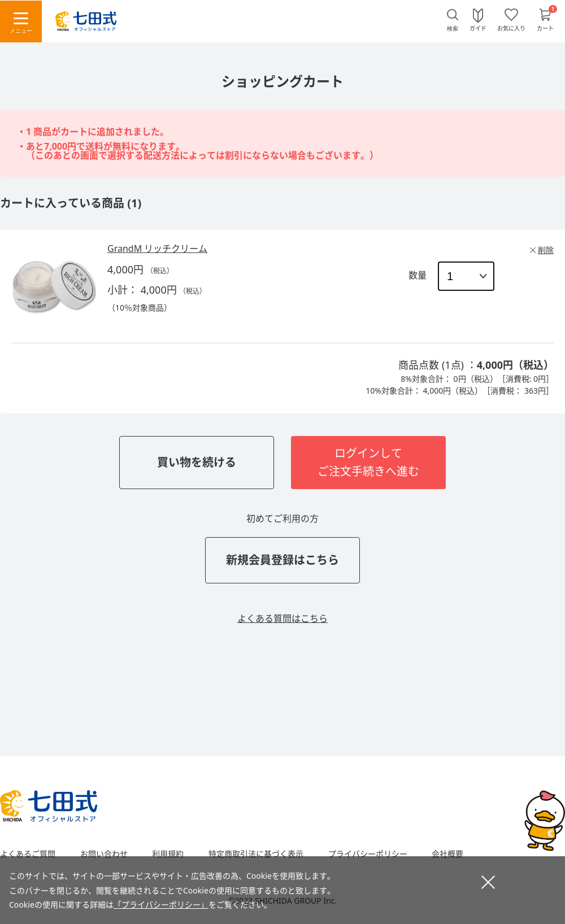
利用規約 (168, 854)
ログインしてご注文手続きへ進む (368, 462)
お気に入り (511, 28)
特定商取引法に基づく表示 (256, 854)
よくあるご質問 (28, 854)
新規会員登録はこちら (282, 560)
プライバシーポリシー (368, 854)
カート (545, 28)
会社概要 (447, 854)
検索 (453, 29)
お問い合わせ (104, 854)
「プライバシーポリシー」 (161, 905)
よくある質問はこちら (282, 618)
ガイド (478, 28)
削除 (546, 250)
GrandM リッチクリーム (157, 249)
